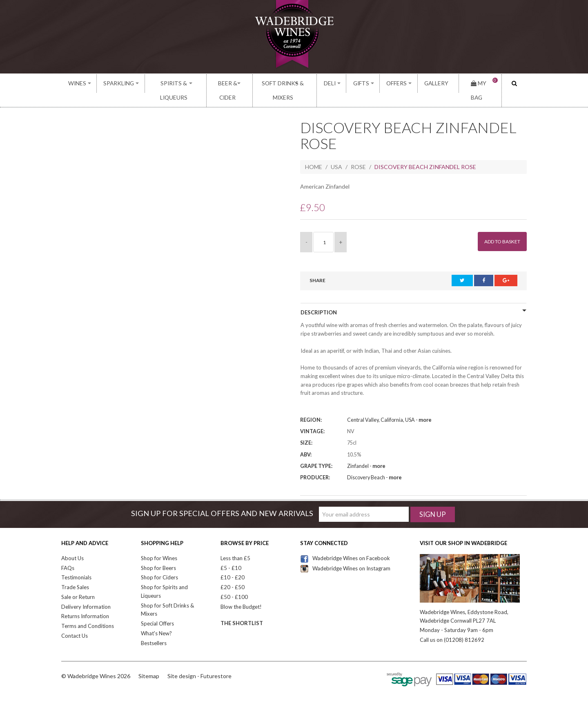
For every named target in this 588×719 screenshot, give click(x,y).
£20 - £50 (233, 574)
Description (319, 298)
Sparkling (115, 83)
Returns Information (85, 603)
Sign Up (433, 500)
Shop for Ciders (159, 564)
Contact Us (75, 622)
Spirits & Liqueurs (169, 83)
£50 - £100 (234, 583)
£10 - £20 (233, 564)
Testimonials (76, 564)
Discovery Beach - (374, 464)
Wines (77, 83)
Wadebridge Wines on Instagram (345, 554)
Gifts (369, 83)
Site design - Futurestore (199, 662)
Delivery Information (86, 593)
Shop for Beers (158, 554)
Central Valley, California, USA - (389, 406)
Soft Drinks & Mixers (291, 83)
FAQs (68, 554)
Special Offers (157, 610)
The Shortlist (242, 610)
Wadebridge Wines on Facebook (345, 544)
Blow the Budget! (241, 593)
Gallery (436, 83)
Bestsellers (154, 629)
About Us (72, 544)
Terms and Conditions (88, 612)
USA (336, 153)
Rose (358, 153)
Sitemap (149, 662)
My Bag (480, 83)
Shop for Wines (159, 544)
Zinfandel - (366, 452)
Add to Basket (498, 228)
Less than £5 (235, 544)
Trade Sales (75, 574)
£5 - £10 (231, 554)
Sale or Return (78, 583)
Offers (401, 83)
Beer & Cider (228, 83)
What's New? (156, 619)
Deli (342, 83)
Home (314, 153)
